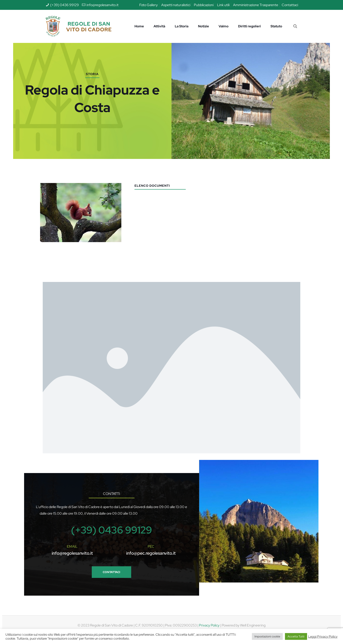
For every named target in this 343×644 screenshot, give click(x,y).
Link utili (223, 5)
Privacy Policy (209, 625)
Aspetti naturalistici (176, 5)
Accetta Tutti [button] (296, 636)
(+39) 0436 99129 (65, 5)
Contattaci (290, 5)
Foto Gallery (149, 5)
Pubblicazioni (204, 5)
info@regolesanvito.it (103, 5)
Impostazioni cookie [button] (267, 636)
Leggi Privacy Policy (323, 637)
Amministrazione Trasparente (256, 5)
